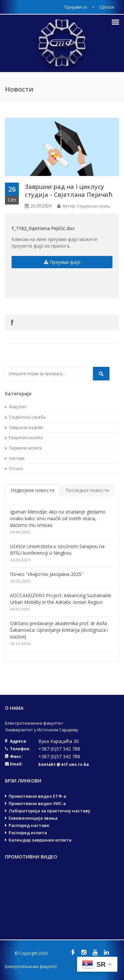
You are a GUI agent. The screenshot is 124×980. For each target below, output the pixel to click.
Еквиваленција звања (33, 818)
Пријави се (76, 7)
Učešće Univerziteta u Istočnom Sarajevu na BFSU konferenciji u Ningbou (57, 550)
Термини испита (23, 448)
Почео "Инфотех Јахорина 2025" (47, 574)
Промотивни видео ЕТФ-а (37, 796)
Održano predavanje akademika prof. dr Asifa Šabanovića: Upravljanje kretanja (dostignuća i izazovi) (59, 630)
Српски (107, 7)
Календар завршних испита (40, 840)
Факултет (16, 407)
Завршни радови (24, 427)
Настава (15, 458)
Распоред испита (28, 833)
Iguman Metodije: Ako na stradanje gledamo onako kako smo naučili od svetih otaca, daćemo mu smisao (58, 518)
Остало (14, 469)
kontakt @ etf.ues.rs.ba (64, 764)
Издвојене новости (32, 490)
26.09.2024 (41, 206)
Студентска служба (93, 206)
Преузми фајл (62, 262)
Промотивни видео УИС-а (37, 803)
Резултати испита (24, 438)
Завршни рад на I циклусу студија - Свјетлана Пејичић (69, 191)
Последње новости (87, 490)
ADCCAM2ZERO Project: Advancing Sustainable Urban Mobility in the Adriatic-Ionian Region (61, 599)
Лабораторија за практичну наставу (49, 811)
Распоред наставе (29, 825)
